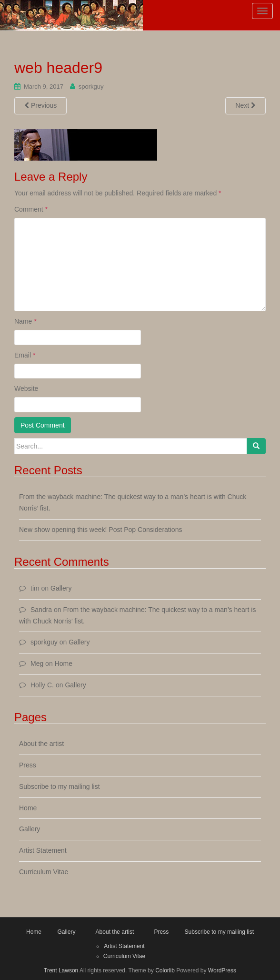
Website (26, 388)
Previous (40, 105)
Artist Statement (43, 850)
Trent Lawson (61, 970)
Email (25, 355)
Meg (37, 664)
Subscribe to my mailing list (60, 786)
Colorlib (165, 970)
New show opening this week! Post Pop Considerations (100, 530)
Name (25, 321)
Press (28, 765)
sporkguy (91, 87)
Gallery (61, 588)
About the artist (41, 744)
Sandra (41, 610)
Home (64, 664)
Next (245, 105)
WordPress (222, 970)
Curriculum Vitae (44, 872)
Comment (31, 209)
